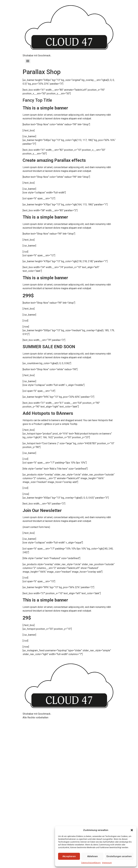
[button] (132, 830)
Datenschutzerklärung (91, 863)
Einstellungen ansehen (119, 856)
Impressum (107, 863)
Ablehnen (92, 856)
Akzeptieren (69, 856)
